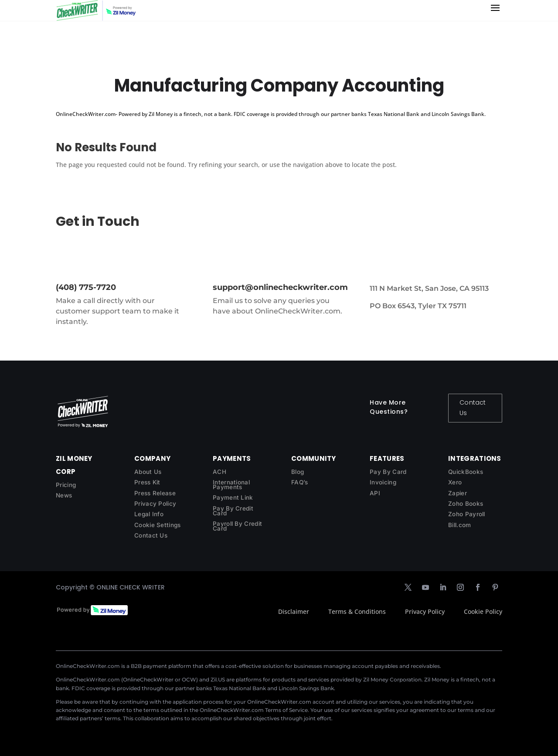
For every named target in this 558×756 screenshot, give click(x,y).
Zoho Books (466, 504)
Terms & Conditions (357, 611)
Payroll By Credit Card (237, 526)
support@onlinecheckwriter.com (280, 287)
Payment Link (233, 497)
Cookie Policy (483, 611)
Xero (455, 482)
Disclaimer (294, 611)
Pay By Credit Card (233, 511)
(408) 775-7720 (86, 287)
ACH (219, 472)
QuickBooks (466, 472)
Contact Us (473, 408)
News (64, 495)
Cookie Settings (158, 525)
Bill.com (459, 525)
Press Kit (147, 482)
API (375, 493)
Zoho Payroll (467, 514)
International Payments (231, 485)
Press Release (155, 493)
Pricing (66, 485)
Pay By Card (388, 472)
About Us (148, 472)
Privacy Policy (155, 504)
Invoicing (383, 482)
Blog (298, 472)
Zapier (458, 493)
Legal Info (149, 514)
